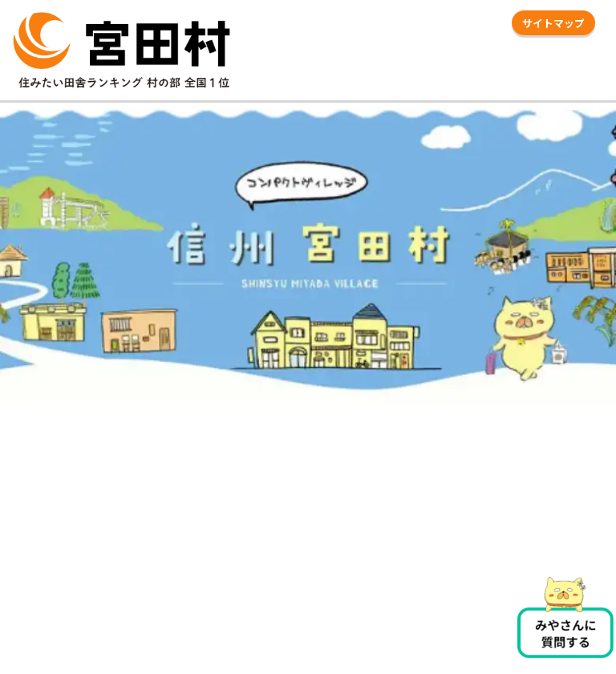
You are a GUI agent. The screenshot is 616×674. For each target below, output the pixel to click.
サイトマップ (553, 23)
